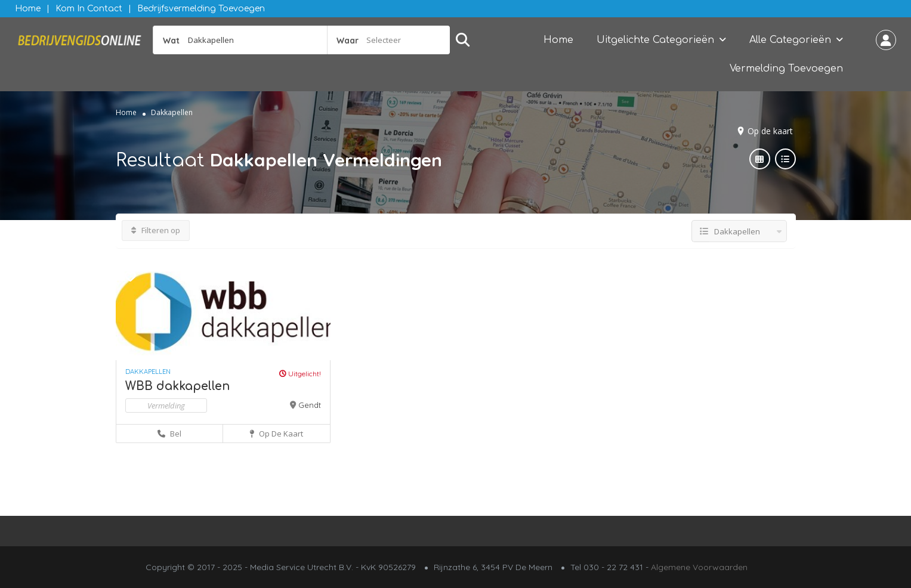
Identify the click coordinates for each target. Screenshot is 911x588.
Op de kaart (770, 131)
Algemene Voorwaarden (699, 567)
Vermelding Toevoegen (786, 69)
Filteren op (156, 230)
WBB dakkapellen (177, 386)
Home (28, 9)
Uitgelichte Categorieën (655, 40)
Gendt (310, 405)
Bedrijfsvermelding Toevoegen (201, 9)
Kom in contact (89, 9)
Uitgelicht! (300, 374)
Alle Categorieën (790, 40)
